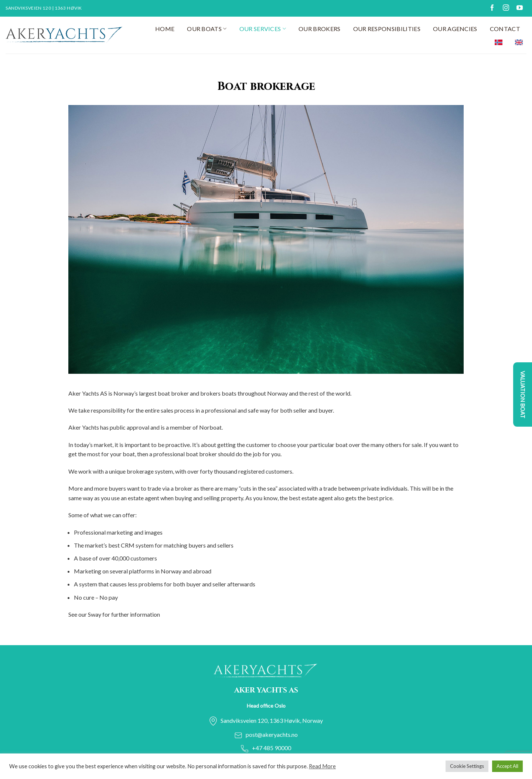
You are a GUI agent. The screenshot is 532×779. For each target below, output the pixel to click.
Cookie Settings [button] (467, 766)
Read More (322, 766)
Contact (505, 29)
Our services (263, 29)
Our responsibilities (387, 29)
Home (165, 29)
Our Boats (207, 29)
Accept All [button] (507, 766)
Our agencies (455, 29)
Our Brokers (320, 29)
